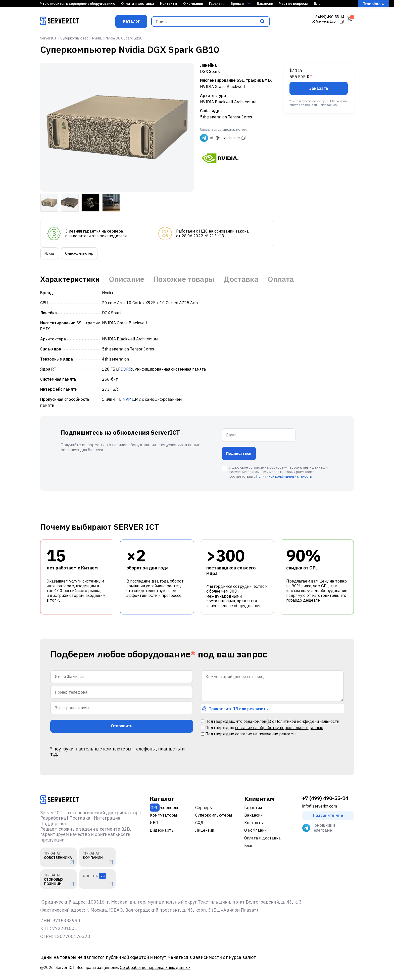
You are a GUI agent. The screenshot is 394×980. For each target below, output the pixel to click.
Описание (127, 279)
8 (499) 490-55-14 (330, 17)
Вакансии (265, 4)
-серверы (164, 808)
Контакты (169, 4)
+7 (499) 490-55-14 (325, 798)
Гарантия (217, 4)
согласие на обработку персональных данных (279, 728)
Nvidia (49, 253)
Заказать (319, 88)
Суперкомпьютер (79, 253)
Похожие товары (184, 279)
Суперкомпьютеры (214, 815)
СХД (199, 823)
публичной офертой (127, 957)
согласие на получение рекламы (266, 734)
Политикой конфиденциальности (284, 476)
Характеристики (70, 279)
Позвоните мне (328, 815)
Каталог (131, 21)
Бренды (240, 4)
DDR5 (126, 369)
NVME (128, 399)
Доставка (241, 279)
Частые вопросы (293, 4)
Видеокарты (162, 830)
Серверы (204, 808)
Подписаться (239, 453)
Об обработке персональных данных (155, 967)
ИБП (154, 823)
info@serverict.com (320, 806)
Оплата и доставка (138, 4)
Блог (318, 4)
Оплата (281, 279)
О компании (193, 4)
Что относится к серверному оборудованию (78, 4)
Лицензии (205, 830)
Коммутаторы (163, 815)
